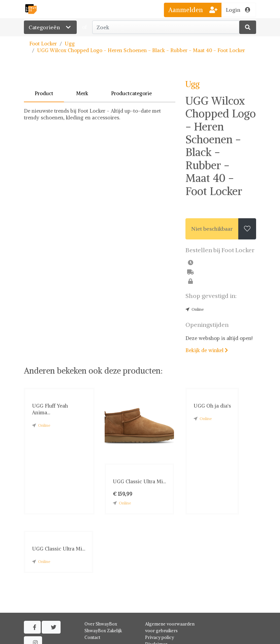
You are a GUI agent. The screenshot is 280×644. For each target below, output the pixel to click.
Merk (82, 93)
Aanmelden (193, 10)
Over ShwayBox (101, 624)
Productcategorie (131, 93)
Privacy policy (160, 637)
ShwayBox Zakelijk (103, 631)
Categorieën (50, 27)
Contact (92, 637)
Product (44, 93)
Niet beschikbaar (212, 229)
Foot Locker (43, 44)
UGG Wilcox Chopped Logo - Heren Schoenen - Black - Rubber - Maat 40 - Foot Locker (141, 50)
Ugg (70, 44)
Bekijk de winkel (207, 350)
